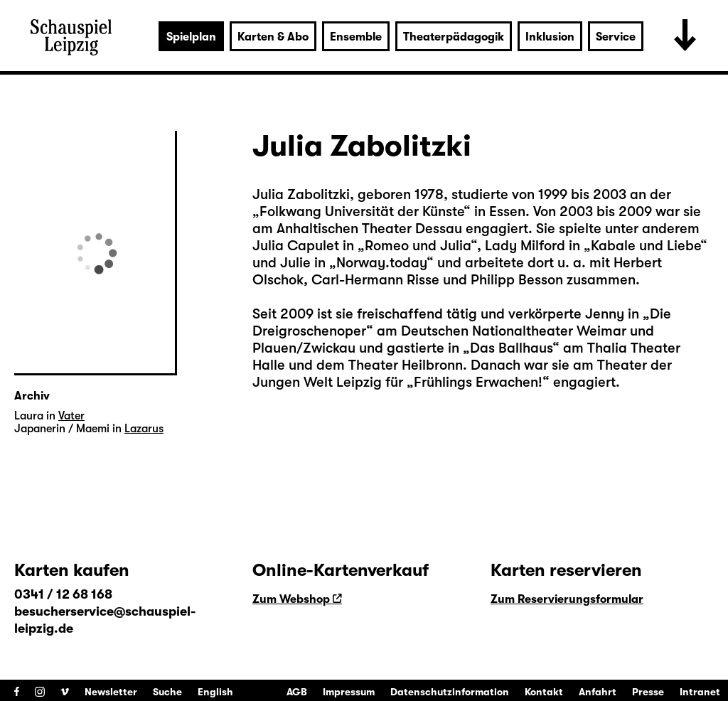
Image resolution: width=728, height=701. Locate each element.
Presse (648, 692)
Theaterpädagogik (454, 37)
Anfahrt (598, 692)
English (215, 692)
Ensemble (356, 37)
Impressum (349, 692)
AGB (297, 692)
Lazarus (144, 429)
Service (616, 37)
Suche (167, 692)
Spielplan (191, 37)
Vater (71, 416)
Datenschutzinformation (450, 692)
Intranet (700, 692)
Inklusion (550, 37)
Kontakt (544, 692)
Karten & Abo (273, 37)
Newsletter (111, 692)
